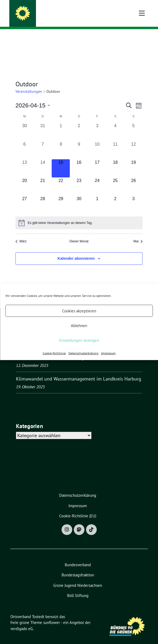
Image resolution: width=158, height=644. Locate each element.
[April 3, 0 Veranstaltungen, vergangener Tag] (97, 123)
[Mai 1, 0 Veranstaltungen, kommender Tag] (97, 196)
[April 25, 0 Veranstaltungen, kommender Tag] (115, 178)
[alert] (79, 215)
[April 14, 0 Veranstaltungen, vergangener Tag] (43, 160)
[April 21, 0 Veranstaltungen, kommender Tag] (43, 178)
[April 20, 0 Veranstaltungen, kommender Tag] (25, 178)
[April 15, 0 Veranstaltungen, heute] (61, 160)
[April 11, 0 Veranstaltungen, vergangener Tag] (115, 142)
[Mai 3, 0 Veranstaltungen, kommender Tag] (133, 196)
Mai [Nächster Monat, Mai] (138, 233)
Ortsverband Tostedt (55, 11)
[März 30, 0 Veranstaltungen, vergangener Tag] (25, 123)
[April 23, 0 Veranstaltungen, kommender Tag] (79, 178)
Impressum (108, 353)
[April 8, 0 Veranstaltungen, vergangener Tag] (61, 142)
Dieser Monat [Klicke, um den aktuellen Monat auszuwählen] (79, 233)
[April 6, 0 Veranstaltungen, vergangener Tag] (25, 142)
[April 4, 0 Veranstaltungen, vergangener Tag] (115, 123)
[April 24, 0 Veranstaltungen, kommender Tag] (97, 178)
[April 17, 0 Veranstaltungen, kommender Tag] (97, 160)
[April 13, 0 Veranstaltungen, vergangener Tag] (25, 160)
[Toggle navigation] (142, 38)
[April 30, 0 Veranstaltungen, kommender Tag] (79, 196)
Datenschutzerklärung (83, 353)
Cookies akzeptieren (79, 311)
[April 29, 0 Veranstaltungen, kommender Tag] (61, 196)
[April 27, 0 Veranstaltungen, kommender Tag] (25, 196)
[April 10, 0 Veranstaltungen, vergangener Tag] (97, 142)
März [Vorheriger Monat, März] (21, 233)
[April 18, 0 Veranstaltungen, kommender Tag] (115, 160)
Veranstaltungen (29, 83)
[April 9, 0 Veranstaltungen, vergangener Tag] (79, 142)
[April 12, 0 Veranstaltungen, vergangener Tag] (133, 142)
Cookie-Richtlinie (54, 353)
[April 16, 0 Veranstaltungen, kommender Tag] (79, 160)
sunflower (52, 614)
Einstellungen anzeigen (79, 340)
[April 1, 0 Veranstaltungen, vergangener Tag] (61, 123)
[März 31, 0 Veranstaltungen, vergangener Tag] (43, 123)
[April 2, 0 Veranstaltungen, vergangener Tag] (79, 123)
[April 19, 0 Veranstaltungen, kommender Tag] (133, 160)
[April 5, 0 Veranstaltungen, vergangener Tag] (133, 123)
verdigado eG (22, 620)
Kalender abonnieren (76, 250)
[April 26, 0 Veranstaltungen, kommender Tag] (133, 178)
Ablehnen (79, 325)
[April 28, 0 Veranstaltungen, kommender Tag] (43, 196)
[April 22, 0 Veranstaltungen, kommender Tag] (61, 178)
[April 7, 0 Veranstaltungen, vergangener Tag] (43, 142)
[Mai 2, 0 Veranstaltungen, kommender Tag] (115, 196)
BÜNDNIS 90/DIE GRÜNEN (53, 18)
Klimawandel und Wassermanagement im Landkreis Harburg (79, 371)
